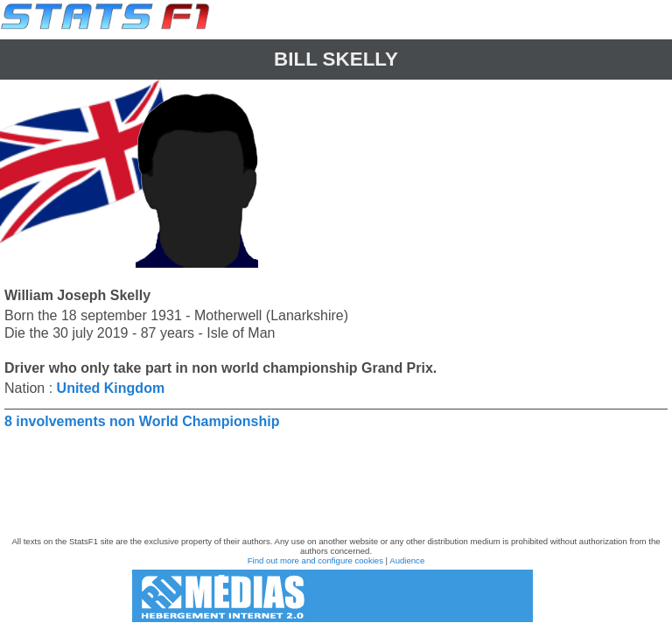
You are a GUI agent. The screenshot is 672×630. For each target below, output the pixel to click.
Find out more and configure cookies (315, 560)
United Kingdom (111, 388)
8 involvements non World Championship (142, 421)
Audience (407, 560)
